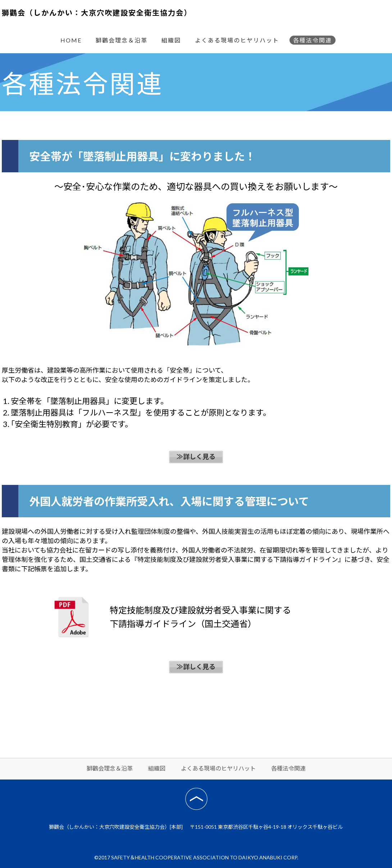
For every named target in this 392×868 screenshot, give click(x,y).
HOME (71, 40)
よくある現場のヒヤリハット (237, 40)
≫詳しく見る (196, 456)
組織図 (171, 40)
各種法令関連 (313, 40)
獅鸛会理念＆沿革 (122, 40)
